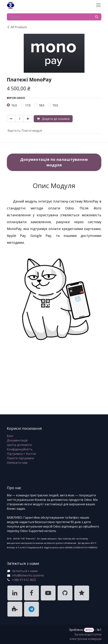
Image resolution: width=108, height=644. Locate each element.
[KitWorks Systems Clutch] (82, 593)
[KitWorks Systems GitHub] (65, 593)
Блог (10, 436)
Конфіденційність (20, 449)
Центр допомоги (19, 445)
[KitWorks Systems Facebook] (31, 593)
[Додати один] (28, 119)
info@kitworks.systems (28, 575)
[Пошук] (97, 17)
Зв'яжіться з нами (25, 571)
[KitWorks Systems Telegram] (31, 609)
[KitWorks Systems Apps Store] (15, 609)
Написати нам (17, 463)
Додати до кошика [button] (53, 119)
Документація (17, 440)
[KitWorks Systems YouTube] (48, 593)
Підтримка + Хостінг (22, 454)
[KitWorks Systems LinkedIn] (15, 593)
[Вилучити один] (11, 119)
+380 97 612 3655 (24, 580)
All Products (17, 27)
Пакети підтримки (20, 458)
